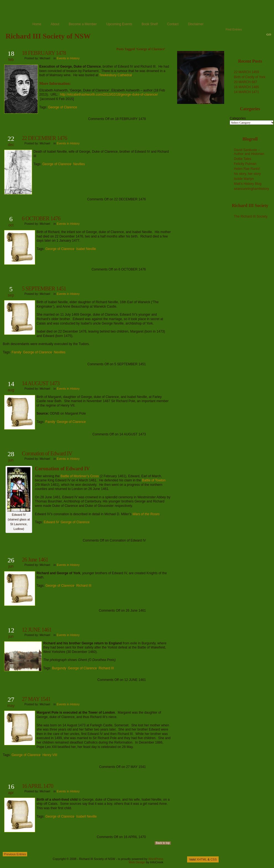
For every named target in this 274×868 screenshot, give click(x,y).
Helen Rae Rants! (247, 169)
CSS (214, 859)
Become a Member (83, 24)
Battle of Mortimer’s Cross (80, 476)
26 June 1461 (35, 560)
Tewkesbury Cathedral (116, 75)
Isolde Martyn (244, 179)
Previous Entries (15, 854)
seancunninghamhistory (251, 189)
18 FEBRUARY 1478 (44, 53)
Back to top (163, 843)
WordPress (156, 859)
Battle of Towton (154, 480)
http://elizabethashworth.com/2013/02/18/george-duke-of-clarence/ (109, 95)
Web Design (137, 862)
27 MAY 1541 (36, 699)
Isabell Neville (86, 816)
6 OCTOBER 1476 (41, 218)
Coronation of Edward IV (47, 453)
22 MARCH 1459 (246, 72)
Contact (173, 24)
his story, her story (247, 174)
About (55, 24)
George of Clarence (63, 107)
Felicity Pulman (245, 164)
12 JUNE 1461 (37, 630)
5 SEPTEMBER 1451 (44, 289)
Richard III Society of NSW (48, 36)
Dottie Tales (242, 159)
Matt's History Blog (248, 184)
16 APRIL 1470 (38, 786)
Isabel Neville (86, 249)
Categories (238, 118)
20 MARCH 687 (245, 82)
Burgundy (59, 668)
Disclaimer (196, 24)
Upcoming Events (119, 24)
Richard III (84, 586)
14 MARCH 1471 (246, 92)
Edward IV (51, 522)
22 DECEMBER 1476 (44, 138)
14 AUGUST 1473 (41, 383)
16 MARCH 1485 (246, 87)
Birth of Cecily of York (250, 77)
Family (16, 352)
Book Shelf (150, 24)
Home (37, 24)
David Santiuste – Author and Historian (249, 152)
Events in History (68, 58)
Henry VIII (50, 755)
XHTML (202, 859)
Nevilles (79, 164)
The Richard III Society (251, 216)
